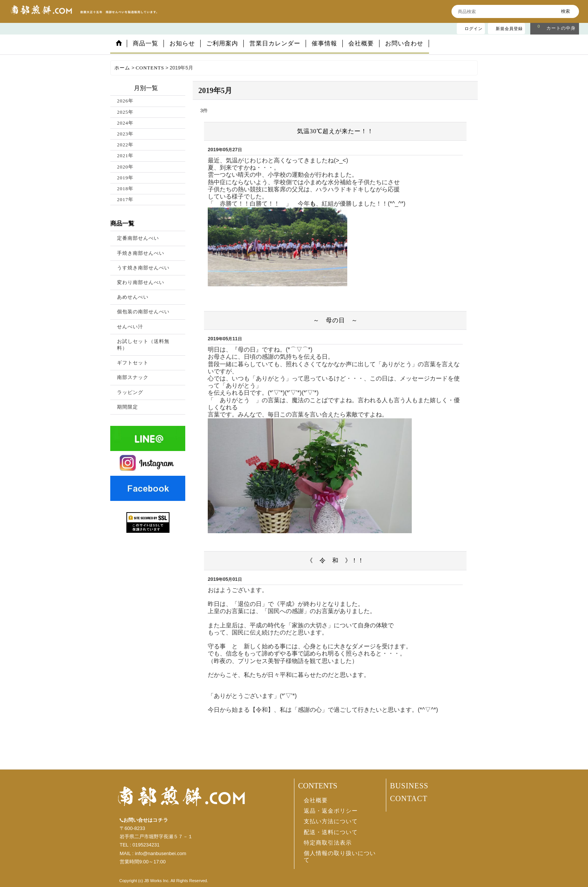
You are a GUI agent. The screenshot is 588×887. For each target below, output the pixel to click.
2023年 (125, 134)
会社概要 (316, 800)
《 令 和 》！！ (335, 560)
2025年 (125, 112)
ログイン (474, 29)
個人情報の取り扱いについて (340, 857)
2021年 (125, 156)
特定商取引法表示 (328, 843)
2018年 (125, 189)
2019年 (125, 178)
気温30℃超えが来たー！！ (335, 131)
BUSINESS (409, 786)
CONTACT (409, 798)
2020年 (125, 167)
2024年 (125, 123)
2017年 (125, 199)
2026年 (125, 101)
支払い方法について (331, 821)
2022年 (125, 145)
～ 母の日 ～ (335, 320)
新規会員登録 (509, 29)
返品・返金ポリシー (331, 811)
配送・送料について (331, 832)
